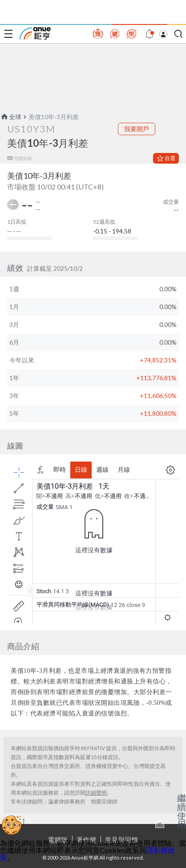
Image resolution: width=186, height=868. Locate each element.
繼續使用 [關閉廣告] (182, 811)
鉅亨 (35, 33)
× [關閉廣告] (160, 824)
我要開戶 (137, 129)
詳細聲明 (96, 793)
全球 (11, 117)
